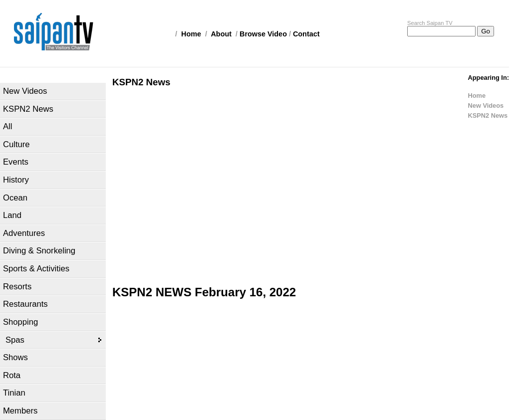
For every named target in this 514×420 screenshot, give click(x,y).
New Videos (25, 91)
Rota (12, 375)
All (7, 126)
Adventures (24, 233)
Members (20, 411)
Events (16, 162)
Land (12, 215)
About (221, 34)
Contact (306, 34)
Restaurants (25, 304)
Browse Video (263, 34)
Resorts (17, 287)
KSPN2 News (28, 109)
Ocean (15, 198)
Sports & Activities (36, 269)
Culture (16, 144)
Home (191, 34)
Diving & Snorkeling (39, 251)
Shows (15, 357)
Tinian (14, 393)
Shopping (20, 322)
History (16, 180)
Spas (15, 340)
